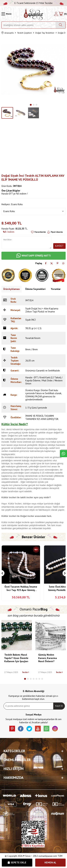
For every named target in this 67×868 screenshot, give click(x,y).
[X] (29, 729)
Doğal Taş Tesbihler (45, 33)
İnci (17, 504)
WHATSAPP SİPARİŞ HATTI (33, 256)
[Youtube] (38, 729)
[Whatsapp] (46, 729)
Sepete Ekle (17, 862)
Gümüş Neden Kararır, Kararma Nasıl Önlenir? (48, 658)
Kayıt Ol (59, 706)
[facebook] (21, 729)
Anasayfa (8, 33)
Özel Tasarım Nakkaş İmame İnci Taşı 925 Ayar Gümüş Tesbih (21, 589)
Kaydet (59, 246)
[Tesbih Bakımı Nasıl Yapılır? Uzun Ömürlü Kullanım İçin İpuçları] (17, 635)
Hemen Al (50, 862)
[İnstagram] (55, 729)
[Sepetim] (63, 14)
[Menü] (6, 14)
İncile (26, 672)
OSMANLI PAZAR (34, 397)
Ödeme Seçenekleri (35, 289)
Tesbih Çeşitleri (24, 33)
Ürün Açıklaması (12, 289)
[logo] (33, 14)
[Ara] (60, 25)
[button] (31, 105)
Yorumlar (56, 289)
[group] (33, 69)
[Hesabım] (56, 14)
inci (18, 442)
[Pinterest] (12, 729)
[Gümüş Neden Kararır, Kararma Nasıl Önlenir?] (51, 635)
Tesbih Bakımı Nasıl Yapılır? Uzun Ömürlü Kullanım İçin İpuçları (16, 658)
